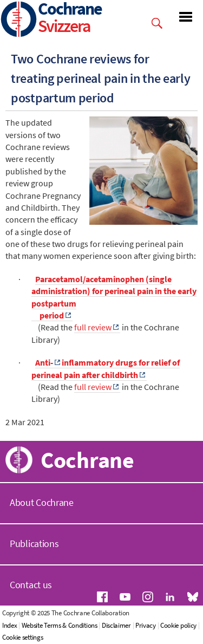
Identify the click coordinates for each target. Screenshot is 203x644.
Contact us (31, 585)
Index (10, 625)
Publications (34, 544)
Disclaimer (116, 625)
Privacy (146, 625)
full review (93, 327)
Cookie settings (23, 637)
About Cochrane (42, 502)
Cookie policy (178, 625)
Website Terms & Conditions (60, 625)
